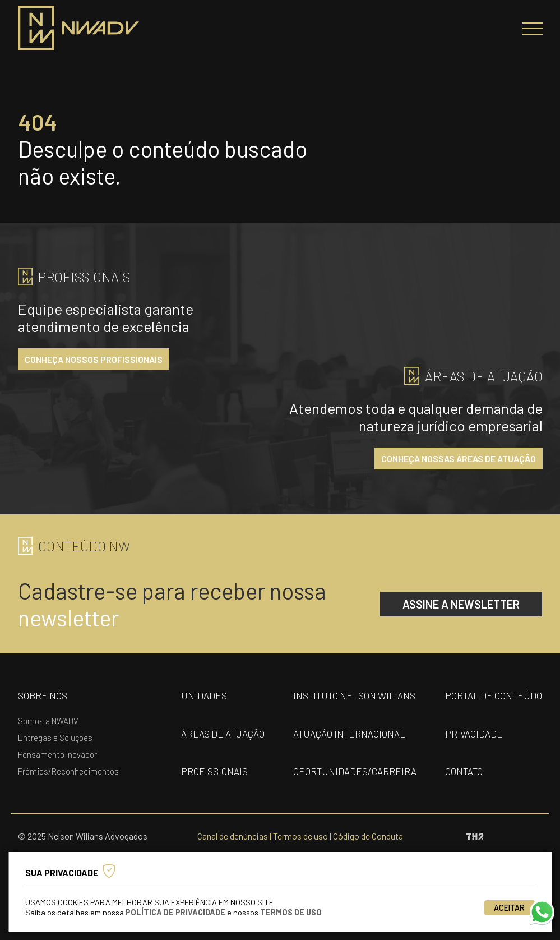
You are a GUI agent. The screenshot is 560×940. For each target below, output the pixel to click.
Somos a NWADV (48, 721)
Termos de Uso (291, 912)
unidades (204, 695)
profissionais (214, 771)
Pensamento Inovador (57, 754)
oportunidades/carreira (355, 771)
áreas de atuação (223, 734)
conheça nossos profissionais (94, 359)
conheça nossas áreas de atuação (459, 459)
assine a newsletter (461, 604)
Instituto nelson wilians (354, 695)
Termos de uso (300, 836)
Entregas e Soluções (55, 738)
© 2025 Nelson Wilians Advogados (83, 836)
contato (464, 771)
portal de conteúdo (494, 695)
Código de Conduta (368, 836)
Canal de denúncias (233, 836)
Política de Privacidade (175, 912)
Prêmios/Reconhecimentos (68, 771)
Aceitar (509, 908)
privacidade (474, 734)
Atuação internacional (349, 734)
